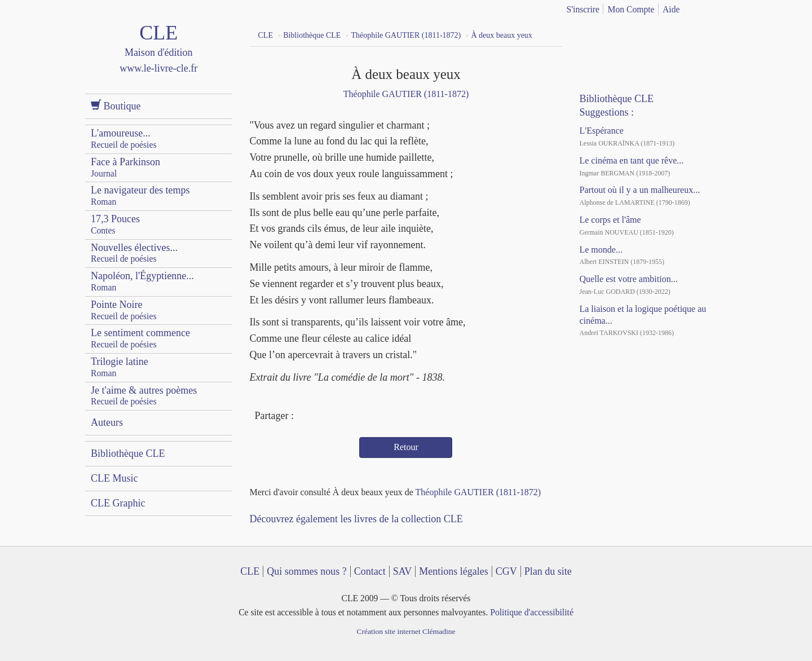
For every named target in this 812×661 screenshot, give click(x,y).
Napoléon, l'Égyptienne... (142, 281)
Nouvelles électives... (134, 253)
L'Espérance (601, 131)
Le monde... (601, 250)
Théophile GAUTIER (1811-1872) (406, 94)
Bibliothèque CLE (128, 453)
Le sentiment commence (140, 338)
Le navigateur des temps (140, 195)
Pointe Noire (124, 310)
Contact (370, 571)
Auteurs (107, 422)
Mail (346, 417)
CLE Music (114, 478)
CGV (506, 571)
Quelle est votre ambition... (628, 279)
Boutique (116, 106)
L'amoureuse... (124, 138)
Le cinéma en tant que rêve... (631, 160)
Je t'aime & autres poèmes (144, 396)
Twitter (326, 417)
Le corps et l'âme (610, 220)
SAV (403, 571)
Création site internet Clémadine (406, 631)
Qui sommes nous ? (307, 571)
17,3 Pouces (115, 224)
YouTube (614, 34)
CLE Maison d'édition (159, 59)
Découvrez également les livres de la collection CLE (356, 519)
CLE (250, 571)
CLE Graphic (118, 503)
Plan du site (548, 571)
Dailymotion (634, 34)
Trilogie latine (120, 367)
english (721, 7)
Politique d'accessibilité (532, 612)
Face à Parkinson (125, 167)
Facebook (305, 417)
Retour (406, 447)
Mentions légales (453, 571)
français (703, 7)
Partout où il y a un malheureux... (639, 190)
